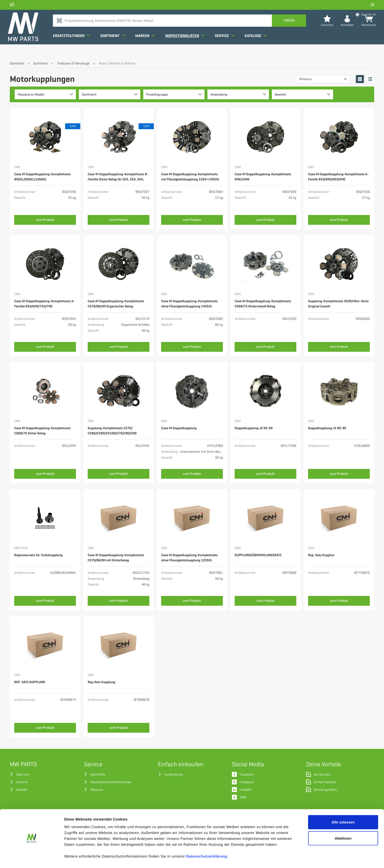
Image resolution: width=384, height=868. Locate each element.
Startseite (17, 64)
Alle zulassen (343, 808)
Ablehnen (343, 824)
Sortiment (114, 45)
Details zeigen (260, 858)
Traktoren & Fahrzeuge (73, 64)
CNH (17, 167)
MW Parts (21, 548)
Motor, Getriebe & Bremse (117, 64)
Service (226, 45)
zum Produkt (45, 220)
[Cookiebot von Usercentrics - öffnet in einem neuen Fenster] (32, 858)
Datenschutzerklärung (207, 842)
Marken (147, 45)
